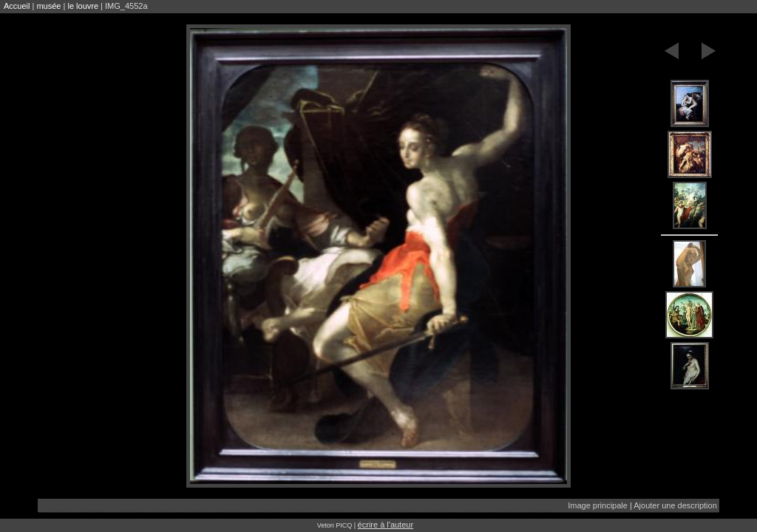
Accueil (17, 6)
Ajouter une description (675, 505)
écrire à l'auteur (386, 525)
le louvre (83, 6)
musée (48, 6)
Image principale (598, 505)
